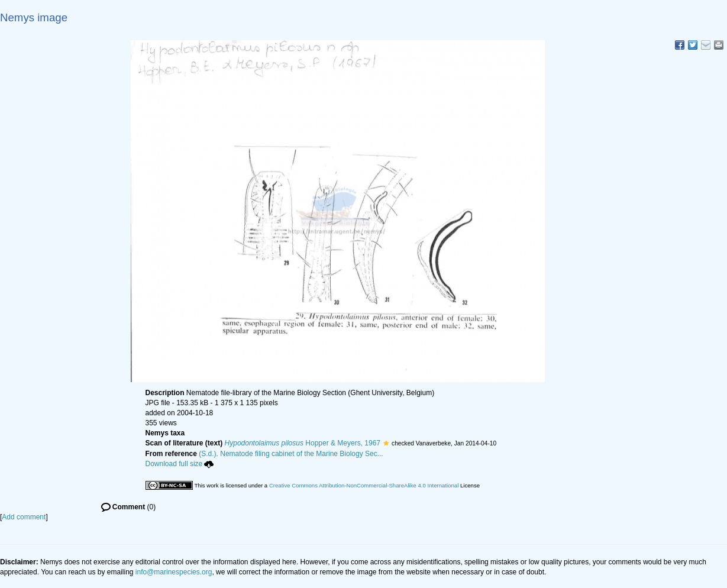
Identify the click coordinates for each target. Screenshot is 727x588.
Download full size (180, 464)
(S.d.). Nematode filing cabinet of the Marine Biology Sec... (291, 454)
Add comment (24, 517)
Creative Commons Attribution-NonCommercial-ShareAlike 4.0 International (364, 485)
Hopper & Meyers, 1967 (303, 443)
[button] (386, 443)
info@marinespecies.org (174, 572)
